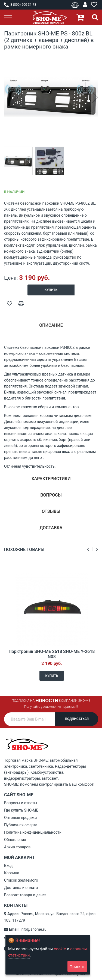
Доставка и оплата (21, 888)
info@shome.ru (33, 929)
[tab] (51, 327)
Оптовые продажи (20, 818)
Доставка (51, 528)
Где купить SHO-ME (21, 810)
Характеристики (51, 479)
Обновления (15, 840)
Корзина (12, 873)
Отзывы (51, 511)
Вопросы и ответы (21, 803)
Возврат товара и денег (25, 895)
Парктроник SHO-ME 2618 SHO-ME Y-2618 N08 (52, 654)
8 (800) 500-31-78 (20, 5)
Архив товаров (17, 847)
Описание (51, 325)
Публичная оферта (21, 825)
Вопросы (51, 495)
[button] (95, 97)
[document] (48, 955)
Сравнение (75, 5)
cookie (60, 949)
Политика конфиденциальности (33, 832)
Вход (8, 866)
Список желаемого (21, 880)
